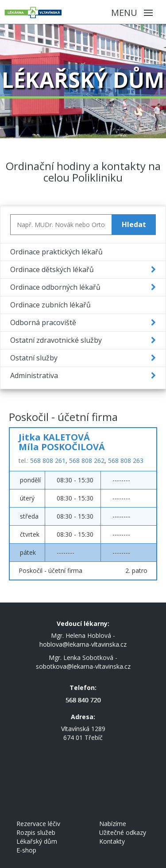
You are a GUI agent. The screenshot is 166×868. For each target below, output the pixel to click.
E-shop (26, 850)
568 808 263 (126, 461)
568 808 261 (48, 461)
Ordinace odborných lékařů (55, 287)
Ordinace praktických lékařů (56, 252)
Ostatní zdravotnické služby (56, 340)
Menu (132, 13)
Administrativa (34, 375)
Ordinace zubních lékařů (50, 305)
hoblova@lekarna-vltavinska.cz (83, 644)
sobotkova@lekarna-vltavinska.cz (83, 666)
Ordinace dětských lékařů (52, 269)
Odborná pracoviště (43, 322)
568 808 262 (87, 461)
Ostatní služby (34, 358)
